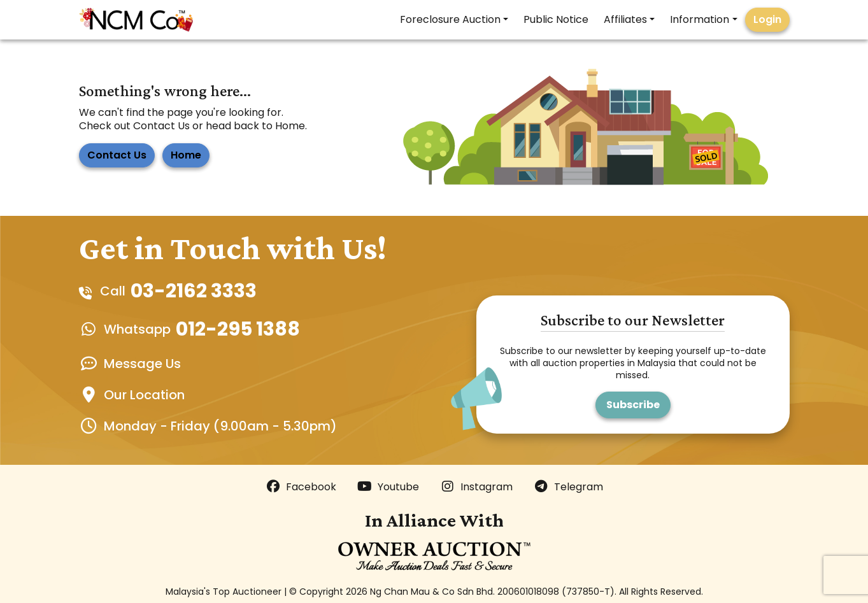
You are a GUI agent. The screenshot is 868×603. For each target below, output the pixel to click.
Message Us (142, 364)
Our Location (144, 395)
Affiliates (625, 19)
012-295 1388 (238, 329)
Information (700, 19)
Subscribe (633, 405)
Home (186, 155)
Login (767, 19)
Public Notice (556, 19)
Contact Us (117, 155)
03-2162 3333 (194, 291)
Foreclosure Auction (450, 19)
